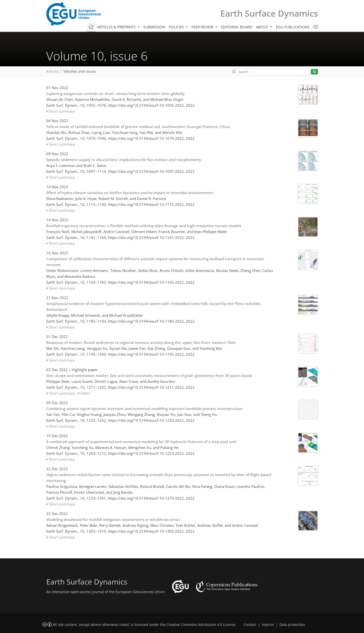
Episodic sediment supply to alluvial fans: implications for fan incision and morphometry (124, 160)
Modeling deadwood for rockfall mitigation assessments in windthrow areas (113, 519)
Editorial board (237, 27)
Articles (52, 71)
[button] (234, 71)
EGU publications (293, 27)
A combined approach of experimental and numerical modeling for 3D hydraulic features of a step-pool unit (141, 442)
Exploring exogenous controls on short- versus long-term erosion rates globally (115, 94)
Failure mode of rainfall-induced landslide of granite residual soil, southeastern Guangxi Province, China (138, 127)
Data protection (292, 625)
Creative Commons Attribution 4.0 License (201, 625)
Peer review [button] (203, 27)
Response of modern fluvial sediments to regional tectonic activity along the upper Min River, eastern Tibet (141, 342)
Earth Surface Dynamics (269, 13)
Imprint (268, 625)
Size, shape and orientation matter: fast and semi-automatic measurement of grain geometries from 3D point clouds (149, 375)
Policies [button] (177, 27)
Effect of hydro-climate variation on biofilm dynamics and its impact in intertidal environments (130, 193)
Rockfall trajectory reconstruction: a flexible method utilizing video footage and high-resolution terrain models (144, 226)
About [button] (263, 27)
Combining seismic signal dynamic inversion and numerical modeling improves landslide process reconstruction (145, 409)
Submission (154, 27)
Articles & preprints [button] (117, 27)
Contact (250, 625)
